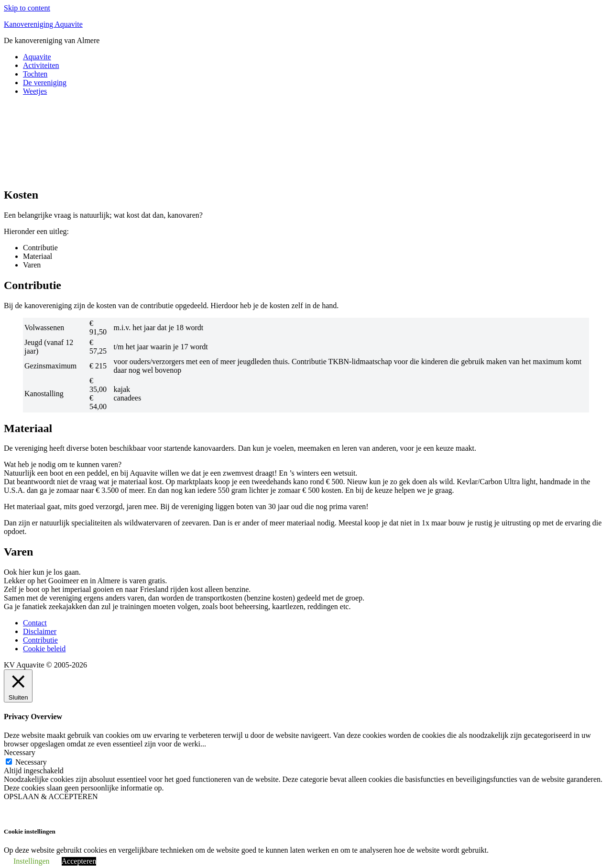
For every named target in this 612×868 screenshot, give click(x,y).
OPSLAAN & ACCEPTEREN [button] (51, 796)
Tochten (35, 74)
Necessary (31, 762)
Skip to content (27, 8)
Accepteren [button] (79, 861)
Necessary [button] (20, 752)
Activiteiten (41, 65)
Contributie (40, 640)
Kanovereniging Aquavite (43, 24)
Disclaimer (40, 631)
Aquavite (37, 57)
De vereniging (45, 83)
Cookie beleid (44, 649)
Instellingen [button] (32, 861)
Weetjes (35, 91)
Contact (35, 623)
